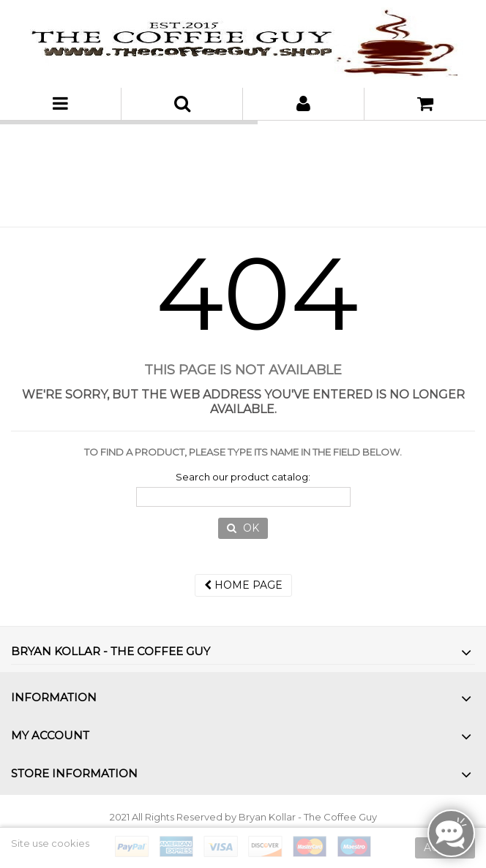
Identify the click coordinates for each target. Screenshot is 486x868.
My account (50, 735)
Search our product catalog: (243, 477)
